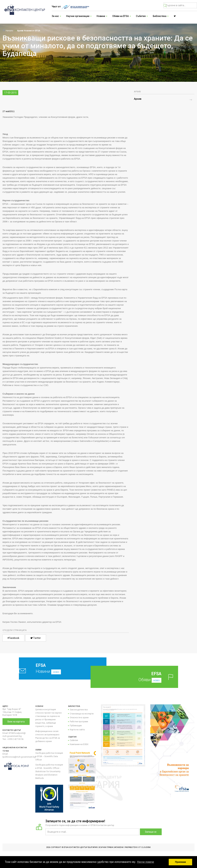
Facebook (13, 638)
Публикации (76, 726)
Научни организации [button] (79, 16)
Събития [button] (142, 16)
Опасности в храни (79, 717)
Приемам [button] (181, 862)
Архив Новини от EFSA (29, 31)
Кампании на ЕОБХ (79, 744)
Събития (74, 740)
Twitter (36, 638)
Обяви (140, 677)
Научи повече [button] (146, 862)
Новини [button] (102, 16)
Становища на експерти (82, 714)
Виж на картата (16, 722)
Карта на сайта (77, 730)
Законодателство (79, 710)
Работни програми (79, 721)
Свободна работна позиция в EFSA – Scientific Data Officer (49, 756)
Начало (8, 31)
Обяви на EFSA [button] (122, 16)
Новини (55, 668)
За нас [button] (56, 16)
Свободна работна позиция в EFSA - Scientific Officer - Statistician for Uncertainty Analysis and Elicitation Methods (49, 771)
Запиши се (151, 832)
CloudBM (146, 847)
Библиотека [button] (161, 16)
